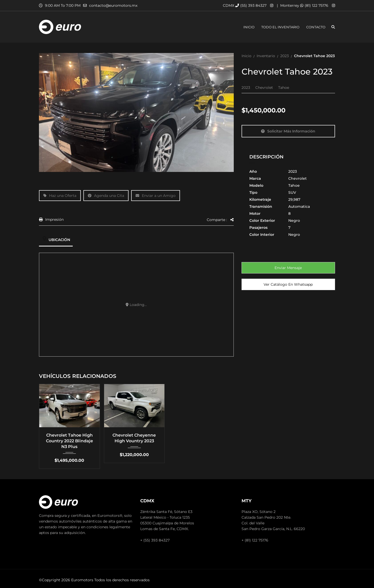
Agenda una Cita (106, 196)
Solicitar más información (288, 131)
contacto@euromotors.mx (113, 5)
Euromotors (82, 580)
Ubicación (56, 240)
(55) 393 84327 (251, 5)
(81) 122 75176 (314, 5)
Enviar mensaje (288, 268)
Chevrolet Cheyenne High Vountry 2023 (134, 438)
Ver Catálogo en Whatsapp (288, 284)
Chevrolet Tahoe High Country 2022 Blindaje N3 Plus (69, 441)
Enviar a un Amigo (156, 196)
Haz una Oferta (60, 196)
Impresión (51, 219)
